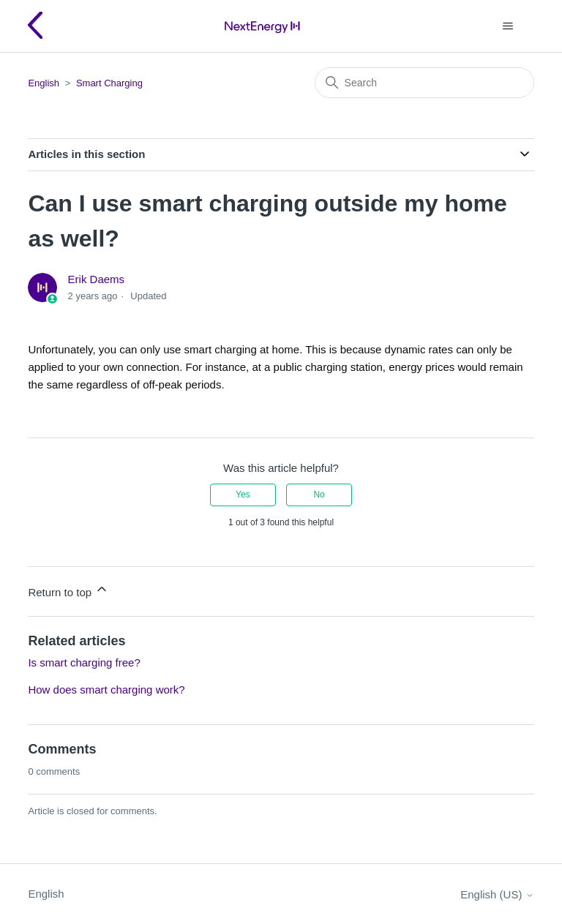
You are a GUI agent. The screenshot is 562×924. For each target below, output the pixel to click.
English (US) (497, 894)
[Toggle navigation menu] (508, 26)
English (44, 83)
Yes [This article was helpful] (243, 495)
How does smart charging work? (106, 690)
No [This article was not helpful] (319, 495)
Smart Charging (109, 83)
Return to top (68, 590)
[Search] (424, 83)
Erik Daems (97, 279)
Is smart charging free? (84, 662)
